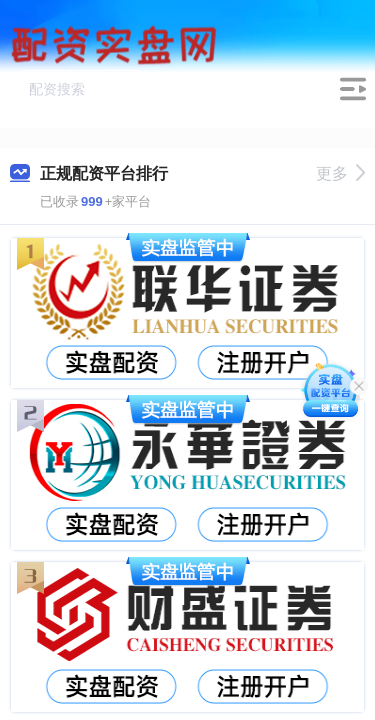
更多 (340, 173)
